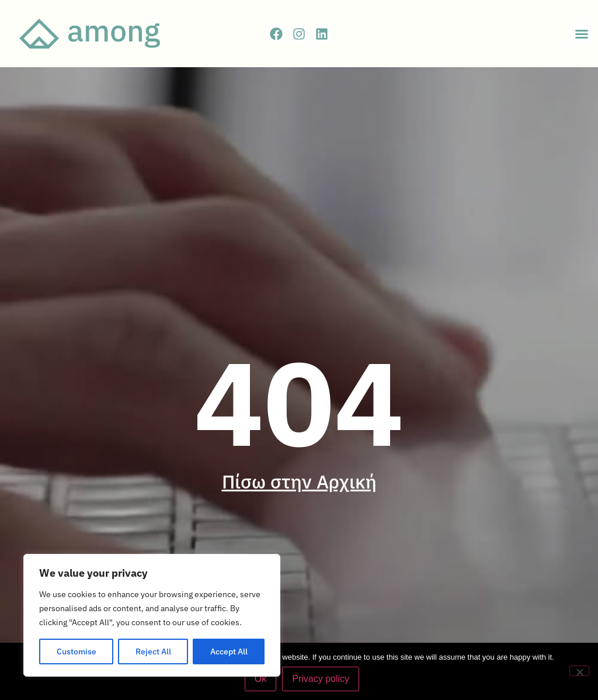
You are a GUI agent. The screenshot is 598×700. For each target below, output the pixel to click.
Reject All (153, 652)
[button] (582, 34)
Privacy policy (321, 679)
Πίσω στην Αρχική (299, 481)
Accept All (229, 652)
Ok (260, 679)
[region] (152, 615)
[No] (579, 671)
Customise (77, 652)
